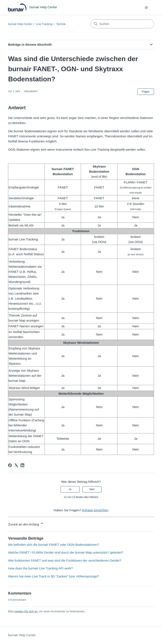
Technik (61, 24)
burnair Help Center (20, 24)
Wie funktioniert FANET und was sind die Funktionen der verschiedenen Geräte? (65, 560)
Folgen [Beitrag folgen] (146, 92)
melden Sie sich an (26, 611)
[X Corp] (16, 465)
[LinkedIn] (22, 465)
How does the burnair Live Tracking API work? (40, 568)
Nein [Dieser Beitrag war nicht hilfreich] (92, 489)
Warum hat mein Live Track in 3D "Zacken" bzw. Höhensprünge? (53, 576)
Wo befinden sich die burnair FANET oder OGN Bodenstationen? (53, 545)
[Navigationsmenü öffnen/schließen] (146, 8)
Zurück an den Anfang (26, 524)
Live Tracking (44, 24)
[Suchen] (122, 24)
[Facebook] (10, 465)
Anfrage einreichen (95, 510)
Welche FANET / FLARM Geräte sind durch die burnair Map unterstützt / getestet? (66, 552)
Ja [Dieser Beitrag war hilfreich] (70, 489)
